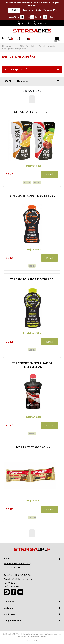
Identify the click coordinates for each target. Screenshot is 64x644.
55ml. (32, 266)
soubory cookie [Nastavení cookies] (55, 634)
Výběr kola (32, 614)
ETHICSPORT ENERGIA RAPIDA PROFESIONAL (32, 365)
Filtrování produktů (32, 70)
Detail (49, 174)
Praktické (32, 602)
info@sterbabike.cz (22, 579)
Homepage (9, 46)
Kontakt (32, 559)
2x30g (32, 517)
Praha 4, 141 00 (12, 567)
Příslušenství (27, 46)
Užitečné (32, 608)
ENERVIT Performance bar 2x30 (32, 447)
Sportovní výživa (48, 46)
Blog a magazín (32, 621)
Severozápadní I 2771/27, (17, 563)
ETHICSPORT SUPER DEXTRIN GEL (32, 196)
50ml (32, 433)
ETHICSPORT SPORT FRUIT (32, 112)
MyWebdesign (40, 636)
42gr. (27, 182)
